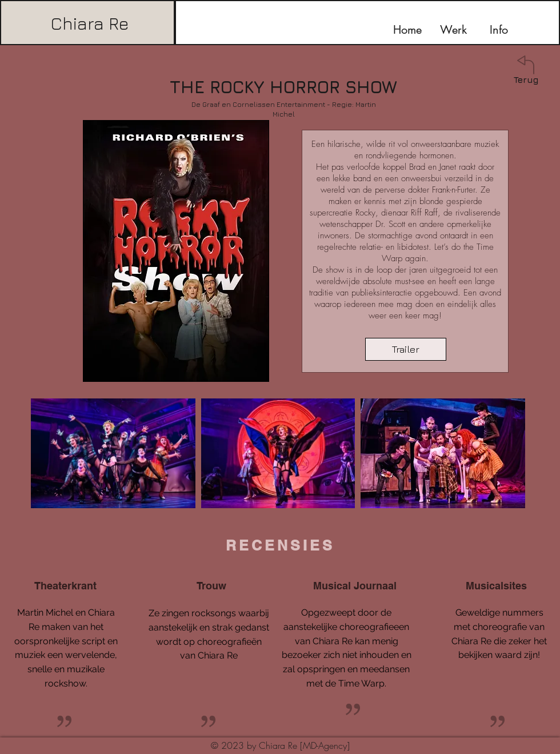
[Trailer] (406, 349)
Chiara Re (90, 23)
